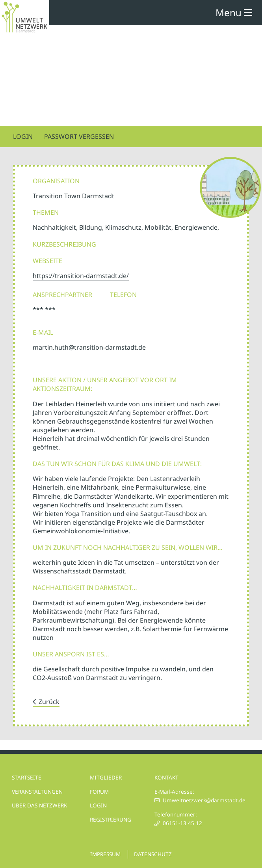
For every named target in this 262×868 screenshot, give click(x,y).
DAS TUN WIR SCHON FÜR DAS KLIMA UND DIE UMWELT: (117, 464)
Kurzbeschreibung (64, 244)
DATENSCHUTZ (153, 854)
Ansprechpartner (62, 295)
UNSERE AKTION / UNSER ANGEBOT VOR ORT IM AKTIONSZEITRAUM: (105, 384)
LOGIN (98, 805)
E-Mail (43, 332)
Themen (46, 212)
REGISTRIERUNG (111, 819)
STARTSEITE (27, 777)
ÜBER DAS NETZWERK (39, 805)
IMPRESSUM (105, 854)
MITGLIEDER (106, 777)
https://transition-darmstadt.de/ (81, 276)
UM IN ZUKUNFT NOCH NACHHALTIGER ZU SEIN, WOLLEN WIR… (128, 547)
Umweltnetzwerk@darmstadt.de (204, 800)
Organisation (56, 181)
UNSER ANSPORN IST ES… (71, 654)
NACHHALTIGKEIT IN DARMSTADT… (85, 588)
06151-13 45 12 (182, 823)
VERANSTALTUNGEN (37, 792)
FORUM (99, 792)
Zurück (49, 702)
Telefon (123, 295)
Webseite (47, 261)
